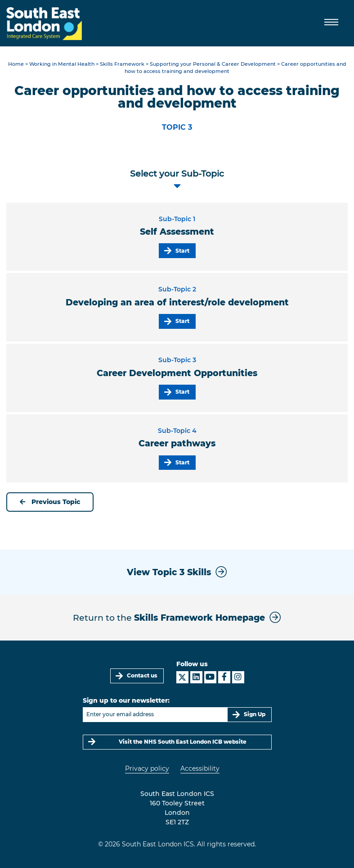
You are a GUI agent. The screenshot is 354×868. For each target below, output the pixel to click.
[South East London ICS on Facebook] (224, 677)
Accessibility (200, 768)
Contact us (142, 675)
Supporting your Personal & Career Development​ (213, 64)
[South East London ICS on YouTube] (210, 677)
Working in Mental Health (62, 64)
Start (182, 251)
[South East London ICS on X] (182, 677)
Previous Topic (50, 502)
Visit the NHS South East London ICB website (183, 742)
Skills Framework (122, 64)
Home (16, 64)
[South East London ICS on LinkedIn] (196, 677)
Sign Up (255, 714)
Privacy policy (147, 768)
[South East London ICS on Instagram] (238, 677)
